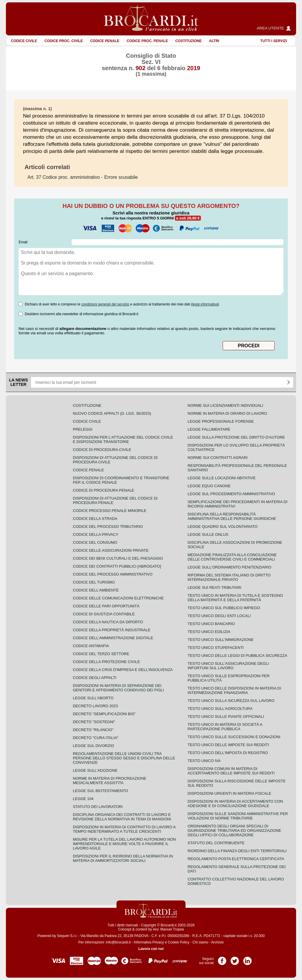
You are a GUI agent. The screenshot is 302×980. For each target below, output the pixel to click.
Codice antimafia (91, 646)
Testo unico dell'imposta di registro (228, 753)
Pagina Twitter (235, 959)
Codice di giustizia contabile (104, 614)
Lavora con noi (151, 949)
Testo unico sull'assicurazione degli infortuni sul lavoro (228, 666)
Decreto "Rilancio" (93, 730)
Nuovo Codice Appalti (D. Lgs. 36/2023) (112, 413)
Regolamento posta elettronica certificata (236, 859)
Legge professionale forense (221, 421)
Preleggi (83, 429)
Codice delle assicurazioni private (111, 550)
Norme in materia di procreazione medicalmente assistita (110, 781)
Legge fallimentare (209, 429)
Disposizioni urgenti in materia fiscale (229, 793)
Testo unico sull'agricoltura (220, 709)
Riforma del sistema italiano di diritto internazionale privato (229, 577)
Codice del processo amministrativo (113, 574)
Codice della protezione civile (106, 662)
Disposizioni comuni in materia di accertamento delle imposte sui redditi (231, 771)
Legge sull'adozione (95, 770)
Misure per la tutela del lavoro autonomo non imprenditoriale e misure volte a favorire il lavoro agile (124, 844)
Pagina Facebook (222, 959)
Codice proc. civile (64, 41)
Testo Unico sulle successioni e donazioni (234, 737)
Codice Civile (24, 41)
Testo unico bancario (211, 624)
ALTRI (214, 41)
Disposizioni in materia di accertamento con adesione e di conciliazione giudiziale (235, 804)
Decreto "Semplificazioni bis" (104, 714)
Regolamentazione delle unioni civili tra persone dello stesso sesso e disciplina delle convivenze (124, 758)
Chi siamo (200, 942)
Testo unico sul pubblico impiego (224, 608)
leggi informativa (205, 304)
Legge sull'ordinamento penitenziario (229, 567)
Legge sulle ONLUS (208, 534)
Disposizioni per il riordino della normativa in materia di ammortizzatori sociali (123, 858)
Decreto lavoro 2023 (95, 706)
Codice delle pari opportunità (106, 606)
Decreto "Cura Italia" (96, 738)
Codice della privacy (96, 534)
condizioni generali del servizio (105, 304)
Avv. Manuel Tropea (168, 929)
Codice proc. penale (147, 41)
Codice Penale (105, 41)
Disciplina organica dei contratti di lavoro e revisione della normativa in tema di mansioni (122, 817)
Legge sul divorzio (93, 746)
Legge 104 (83, 799)
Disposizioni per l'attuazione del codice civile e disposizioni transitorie (123, 439)
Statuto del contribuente (216, 843)
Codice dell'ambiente (96, 590)
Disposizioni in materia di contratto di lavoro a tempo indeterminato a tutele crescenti (124, 829)
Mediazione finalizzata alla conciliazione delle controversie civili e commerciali (232, 557)
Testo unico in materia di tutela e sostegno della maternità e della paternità (235, 598)
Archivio (218, 942)
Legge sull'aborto (93, 698)
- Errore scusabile (83, 177)
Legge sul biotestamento (100, 791)
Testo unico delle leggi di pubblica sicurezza (237, 656)
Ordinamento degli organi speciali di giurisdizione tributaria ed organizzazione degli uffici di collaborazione (234, 831)
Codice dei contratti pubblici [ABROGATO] (117, 566)
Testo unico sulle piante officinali (226, 717)
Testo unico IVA (204, 761)
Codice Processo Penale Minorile (110, 511)
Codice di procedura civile (102, 450)
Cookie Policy (179, 942)
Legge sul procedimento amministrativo (231, 494)
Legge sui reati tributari (214, 587)
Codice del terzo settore (101, 654)
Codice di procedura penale (104, 490)
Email (23, 242)
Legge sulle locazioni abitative (222, 478)
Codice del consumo (95, 542)
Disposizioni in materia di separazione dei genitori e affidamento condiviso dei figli (118, 688)
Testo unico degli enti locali (219, 616)
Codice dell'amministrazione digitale (113, 638)
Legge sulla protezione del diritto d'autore (236, 437)
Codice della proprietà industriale (112, 630)
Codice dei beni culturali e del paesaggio (118, 558)
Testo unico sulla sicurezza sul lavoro (231, 701)
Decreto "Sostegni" (94, 722)
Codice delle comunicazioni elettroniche (118, 598)
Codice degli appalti (95, 678)
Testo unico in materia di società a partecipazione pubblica (225, 727)
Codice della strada (95, 519)
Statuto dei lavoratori (98, 807)
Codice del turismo (94, 582)
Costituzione (188, 41)
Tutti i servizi (274, 41)
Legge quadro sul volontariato (223, 527)
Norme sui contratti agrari (218, 458)
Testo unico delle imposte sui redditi (228, 745)
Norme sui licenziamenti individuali (225, 405)
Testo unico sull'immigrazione (221, 640)
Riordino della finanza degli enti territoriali (237, 851)
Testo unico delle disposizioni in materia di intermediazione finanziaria (234, 690)
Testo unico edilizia (209, 632)
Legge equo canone (209, 486)
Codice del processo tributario (108, 527)
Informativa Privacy (149, 942)
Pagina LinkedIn (247, 959)
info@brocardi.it (118, 942)
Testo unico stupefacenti (216, 648)
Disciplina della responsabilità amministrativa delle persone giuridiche (232, 516)
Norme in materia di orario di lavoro (227, 413)
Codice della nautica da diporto (108, 622)
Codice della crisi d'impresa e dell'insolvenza (123, 670)
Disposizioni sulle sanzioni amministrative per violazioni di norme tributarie (238, 816)
